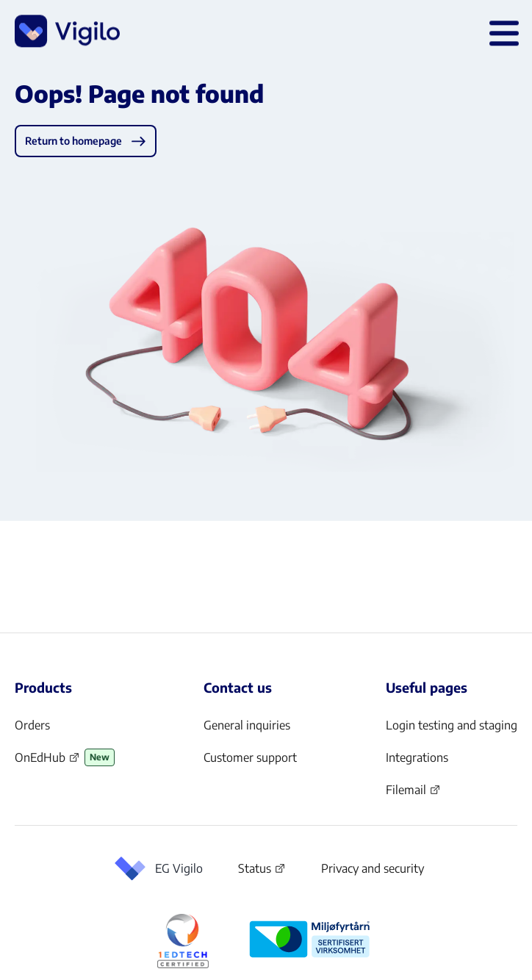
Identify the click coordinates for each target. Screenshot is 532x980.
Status (262, 871)
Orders (32, 725)
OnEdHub (47, 762)
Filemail (413, 794)
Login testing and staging (452, 725)
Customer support (250, 757)
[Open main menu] (501, 33)
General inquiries (247, 725)
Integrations (417, 757)
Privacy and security (373, 868)
